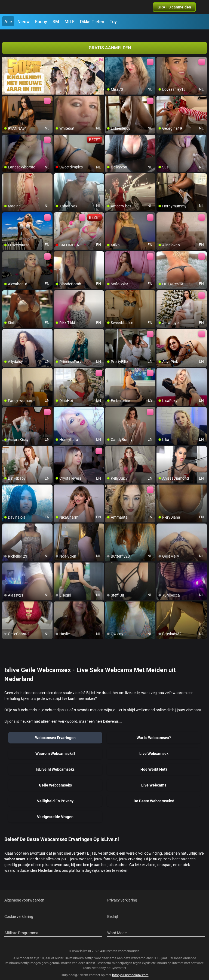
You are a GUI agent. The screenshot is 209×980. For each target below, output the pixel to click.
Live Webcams (154, 779)
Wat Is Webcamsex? (154, 731)
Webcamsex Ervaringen (55, 731)
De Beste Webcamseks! (154, 794)
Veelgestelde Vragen (55, 810)
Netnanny (99, 962)
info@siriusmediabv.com (130, 969)
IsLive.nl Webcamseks (55, 763)
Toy (113, 22)
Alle (8, 22)
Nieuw (24, 22)
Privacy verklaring (122, 894)
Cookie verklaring (19, 910)
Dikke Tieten (92, 22)
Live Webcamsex (154, 747)
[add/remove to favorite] (109, 55)
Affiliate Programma (21, 926)
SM (56, 22)
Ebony (41, 22)
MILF (70, 22)
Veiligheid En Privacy (55, 794)
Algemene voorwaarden (24, 894)
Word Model (117, 926)
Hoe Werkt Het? (154, 763)
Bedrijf (113, 910)
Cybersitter (118, 962)
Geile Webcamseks (55, 779)
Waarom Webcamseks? (55, 747)
